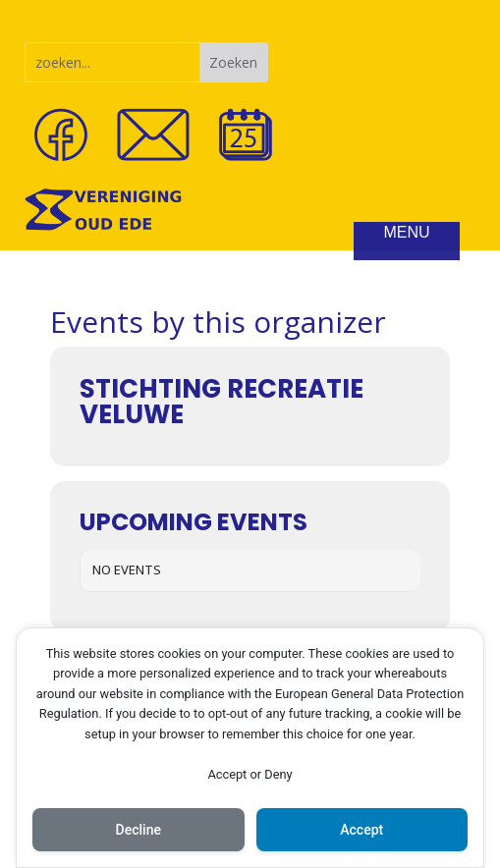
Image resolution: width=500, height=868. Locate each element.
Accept (361, 830)
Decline (139, 830)
